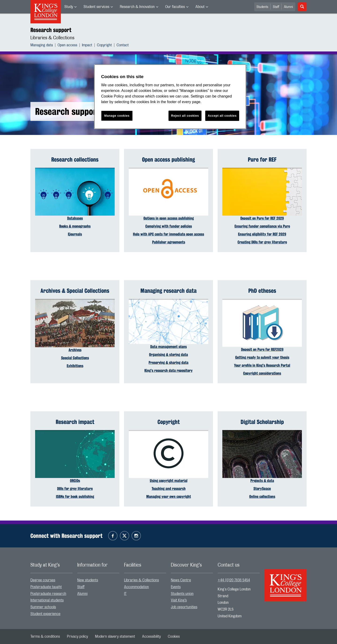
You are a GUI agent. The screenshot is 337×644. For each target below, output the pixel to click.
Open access (67, 45)
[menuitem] (70, 7)
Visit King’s (179, 600)
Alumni (288, 7)
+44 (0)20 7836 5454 (234, 580)
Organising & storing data (168, 355)
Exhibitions (75, 366)
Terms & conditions (45, 637)
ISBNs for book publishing (75, 497)
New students (88, 580)
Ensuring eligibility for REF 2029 (262, 234)
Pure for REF (262, 159)
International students (47, 600)
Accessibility (151, 637)
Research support (51, 30)
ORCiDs (75, 481)
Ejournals (75, 234)
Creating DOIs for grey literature (262, 242)
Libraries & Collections (52, 38)
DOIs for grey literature (75, 489)
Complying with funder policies (169, 226)
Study (69, 7)
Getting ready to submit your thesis (262, 357)
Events (176, 587)
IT (125, 594)
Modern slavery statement (115, 637)
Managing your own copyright (169, 497)
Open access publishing (168, 159)
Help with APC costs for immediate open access (168, 234)
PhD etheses (262, 291)
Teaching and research (169, 489)
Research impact (75, 422)
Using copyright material (169, 481)
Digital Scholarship (262, 422)
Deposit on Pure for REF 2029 (262, 218)
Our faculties (175, 7)
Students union (182, 594)
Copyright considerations (262, 373)
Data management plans (168, 347)
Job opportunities (184, 607)
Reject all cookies (185, 116)
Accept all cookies (222, 116)
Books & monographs (75, 226)
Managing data (42, 45)
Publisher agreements (169, 242)
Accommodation (136, 587)
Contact (123, 45)
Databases (75, 218)
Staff (276, 7)
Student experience (45, 614)
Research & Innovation (137, 7)
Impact (87, 45)
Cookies (174, 637)
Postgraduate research (48, 594)
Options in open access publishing (169, 218)
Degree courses (43, 580)
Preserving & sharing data (168, 363)
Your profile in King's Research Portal (262, 365)
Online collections (262, 497)
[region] (170, 97)
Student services (96, 7)
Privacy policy (77, 637)
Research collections (75, 159)
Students (262, 7)
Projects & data (262, 481)
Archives (75, 350)
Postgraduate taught (46, 587)
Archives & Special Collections (75, 291)
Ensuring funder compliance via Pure (262, 226)
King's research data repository (168, 371)
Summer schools (43, 607)
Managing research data (168, 291)
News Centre (181, 580)
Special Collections (75, 358)
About (200, 7)
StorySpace (262, 489)
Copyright (104, 45)
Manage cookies (117, 116)
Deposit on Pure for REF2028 (262, 349)
